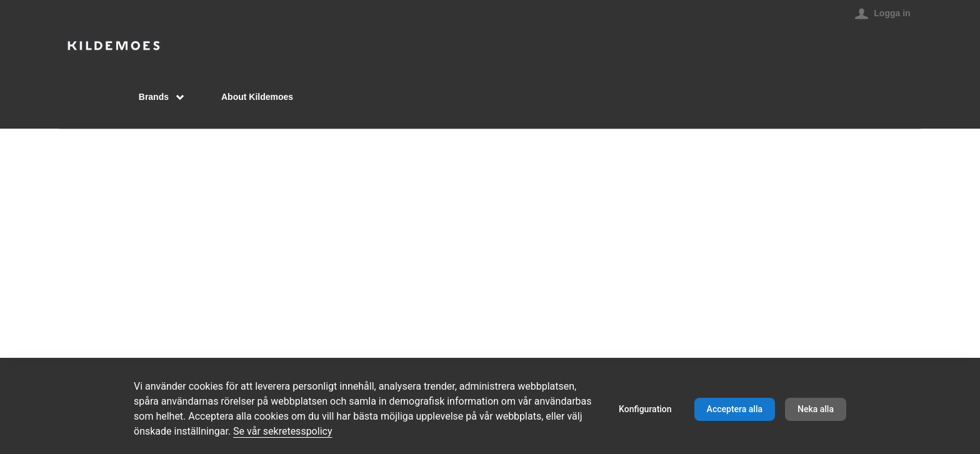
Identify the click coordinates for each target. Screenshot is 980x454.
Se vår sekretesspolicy (282, 431)
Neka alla (816, 409)
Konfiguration (645, 409)
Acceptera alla (735, 409)
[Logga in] (882, 13)
